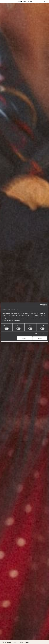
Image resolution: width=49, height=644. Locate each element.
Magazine (27, 642)
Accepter (40, 338)
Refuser (24, 338)
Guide (21, 642)
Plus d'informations (14, 320)
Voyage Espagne (7, 642)
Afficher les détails (40, 334)
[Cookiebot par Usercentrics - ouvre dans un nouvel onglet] (41, 305)
